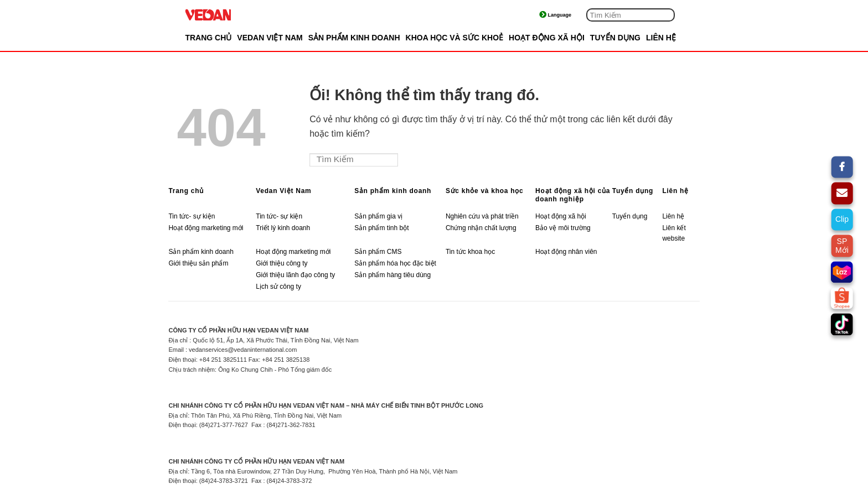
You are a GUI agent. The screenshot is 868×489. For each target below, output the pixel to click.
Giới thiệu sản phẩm (198, 263)
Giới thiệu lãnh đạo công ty (295, 275)
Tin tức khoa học (470, 252)
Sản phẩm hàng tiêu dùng (392, 275)
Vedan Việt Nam (283, 191)
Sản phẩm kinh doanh (393, 191)
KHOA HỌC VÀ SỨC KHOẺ (455, 38)
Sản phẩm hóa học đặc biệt (395, 263)
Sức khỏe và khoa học (484, 191)
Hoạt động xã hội (561, 216)
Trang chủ (208, 38)
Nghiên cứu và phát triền (483, 216)
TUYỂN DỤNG (615, 38)
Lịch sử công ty (278, 287)
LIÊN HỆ (661, 38)
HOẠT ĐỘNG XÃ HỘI (547, 38)
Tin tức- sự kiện (192, 216)
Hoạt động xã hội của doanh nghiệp (573, 195)
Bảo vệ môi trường (563, 228)
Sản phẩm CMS (378, 252)
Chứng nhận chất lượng (481, 228)
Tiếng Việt (565, 15)
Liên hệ (675, 191)
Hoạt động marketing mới (206, 228)
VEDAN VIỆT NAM (270, 38)
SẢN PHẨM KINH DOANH (354, 38)
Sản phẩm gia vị (378, 216)
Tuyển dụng (633, 191)
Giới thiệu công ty (281, 263)
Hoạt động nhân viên (566, 252)
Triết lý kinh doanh (283, 228)
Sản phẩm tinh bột (381, 228)
